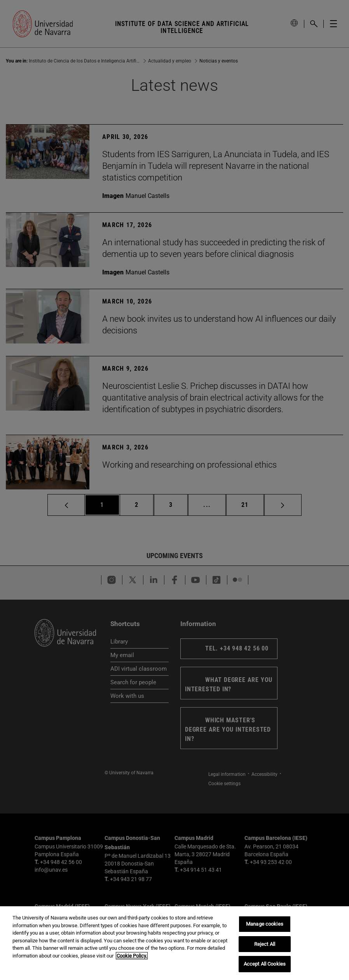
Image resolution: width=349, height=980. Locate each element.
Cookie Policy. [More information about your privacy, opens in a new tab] (132, 956)
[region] (174, 943)
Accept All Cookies (265, 964)
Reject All (265, 944)
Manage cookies (265, 924)
